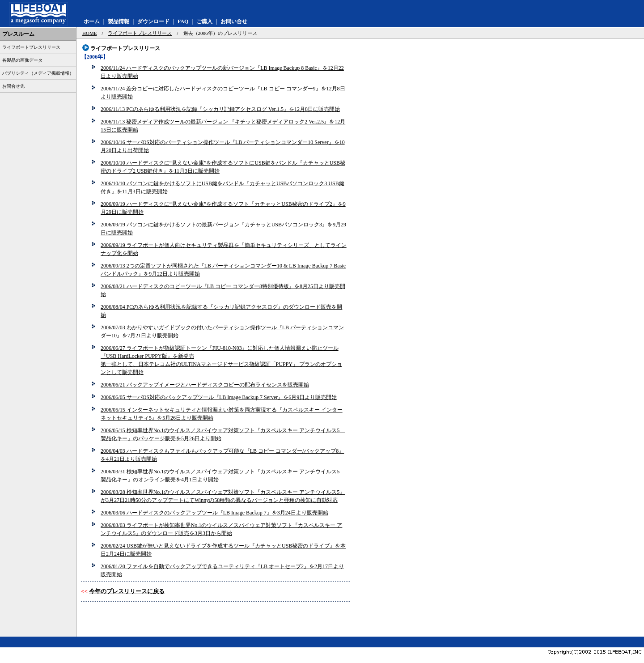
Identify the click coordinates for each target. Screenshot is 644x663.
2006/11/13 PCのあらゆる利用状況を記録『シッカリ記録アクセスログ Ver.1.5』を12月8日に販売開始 (220, 109)
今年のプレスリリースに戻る (127, 591)
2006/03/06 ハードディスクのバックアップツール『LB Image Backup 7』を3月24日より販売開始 (214, 513)
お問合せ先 (13, 86)
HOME (89, 33)
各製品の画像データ (22, 60)
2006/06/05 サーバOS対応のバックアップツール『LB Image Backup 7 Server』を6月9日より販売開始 (219, 397)
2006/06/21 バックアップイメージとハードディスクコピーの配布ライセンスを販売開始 (205, 385)
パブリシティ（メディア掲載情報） (38, 73)
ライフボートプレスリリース (31, 47)
